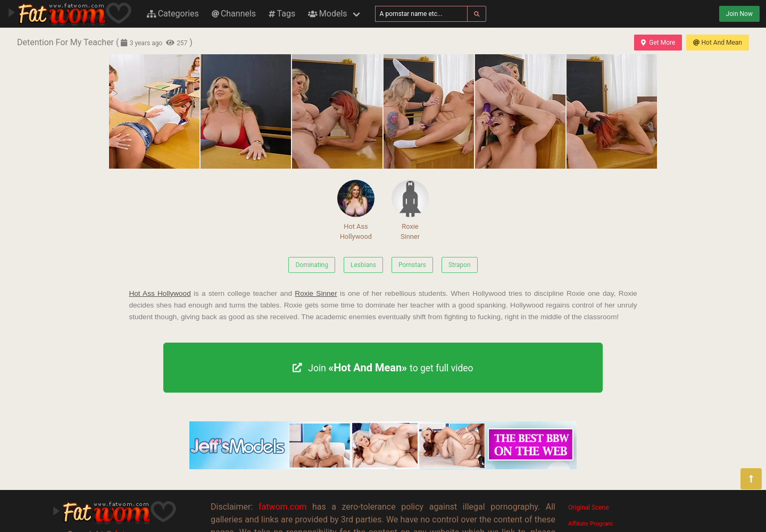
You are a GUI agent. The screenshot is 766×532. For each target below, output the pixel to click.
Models (327, 14)
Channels (234, 14)
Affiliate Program (590, 524)
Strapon (460, 265)
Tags (282, 14)
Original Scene (589, 508)
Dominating (312, 265)
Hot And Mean (718, 43)
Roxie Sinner (410, 210)
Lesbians (363, 265)
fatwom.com (282, 507)
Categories (173, 14)
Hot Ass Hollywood (356, 210)
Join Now (739, 14)
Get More (658, 43)
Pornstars (412, 265)
